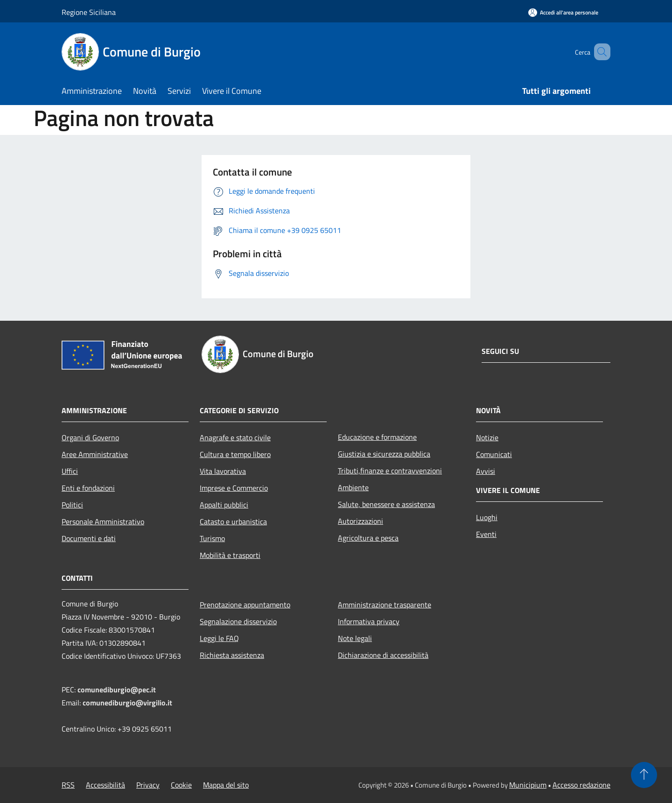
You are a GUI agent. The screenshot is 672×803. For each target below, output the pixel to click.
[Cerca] (599, 52)
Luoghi (487, 517)
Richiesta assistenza (232, 655)
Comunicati (494, 454)
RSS (68, 785)
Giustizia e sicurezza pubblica (384, 454)
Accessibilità (105, 785)
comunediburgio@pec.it (117, 690)
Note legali (355, 638)
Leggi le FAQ (219, 638)
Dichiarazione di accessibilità (383, 655)
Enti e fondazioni (88, 488)
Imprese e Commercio (234, 488)
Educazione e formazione (377, 437)
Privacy (148, 785)
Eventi (486, 534)
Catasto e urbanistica (233, 521)
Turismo (212, 538)
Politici (72, 505)
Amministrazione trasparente (385, 605)
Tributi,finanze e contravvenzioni (390, 471)
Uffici (70, 471)
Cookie (181, 785)
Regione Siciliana (89, 12)
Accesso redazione (581, 785)
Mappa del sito (226, 785)
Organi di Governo (90, 437)
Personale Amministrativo (103, 521)
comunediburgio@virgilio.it (127, 703)
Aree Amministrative (95, 454)
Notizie (487, 437)
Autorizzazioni (360, 521)
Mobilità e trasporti (230, 555)
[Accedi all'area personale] (563, 12)
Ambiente (353, 487)
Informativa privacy (369, 621)
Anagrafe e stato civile (235, 437)
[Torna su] (644, 775)
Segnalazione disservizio (238, 621)
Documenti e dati (89, 538)
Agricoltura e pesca (368, 538)
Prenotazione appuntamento (245, 605)
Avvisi (486, 471)
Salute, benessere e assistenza (386, 504)
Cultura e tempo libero (235, 454)
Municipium (528, 785)
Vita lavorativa (223, 471)
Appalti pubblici (224, 505)
